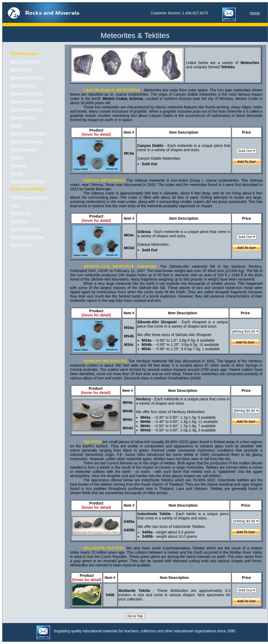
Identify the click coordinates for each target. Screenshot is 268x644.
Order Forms (21, 245)
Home (255, 13)
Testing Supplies (24, 149)
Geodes (17, 173)
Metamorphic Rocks (27, 101)
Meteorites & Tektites (27, 181)
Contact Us (19, 221)
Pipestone (18, 165)
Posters (16, 157)
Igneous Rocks (22, 86)
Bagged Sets (21, 70)
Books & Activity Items (28, 133)
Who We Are (20, 213)
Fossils (16, 125)
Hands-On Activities (26, 141)
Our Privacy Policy (25, 229)
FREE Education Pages (30, 197)
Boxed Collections (25, 62)
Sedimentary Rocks (26, 94)
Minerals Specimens (27, 78)
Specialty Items (23, 117)
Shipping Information (27, 237)
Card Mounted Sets (26, 109)
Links (14, 205)
